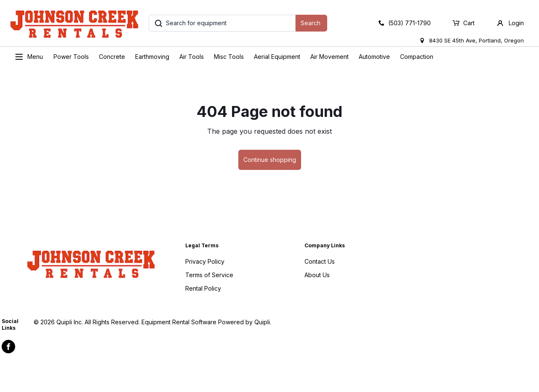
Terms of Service (209, 275)
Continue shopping (270, 160)
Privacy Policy (205, 261)
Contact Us (320, 261)
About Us (317, 275)
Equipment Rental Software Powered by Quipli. (206, 322)
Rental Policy (203, 288)
